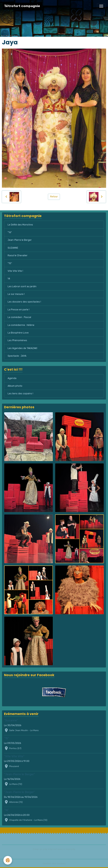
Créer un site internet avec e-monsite (54, 849)
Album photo (15, 386)
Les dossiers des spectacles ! (24, 302)
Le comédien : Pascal (19, 317)
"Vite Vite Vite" (14, 756)
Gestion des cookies (54, 864)
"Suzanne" (11, 720)
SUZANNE (13, 248)
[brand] (22, 6)
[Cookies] (8, 860)
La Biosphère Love (18, 333)
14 (9, 279)
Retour (54, 197)
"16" (10, 232)
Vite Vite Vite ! (15, 271)
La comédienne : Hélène (21, 325)
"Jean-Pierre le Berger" (19, 774)
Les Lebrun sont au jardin (22, 286)
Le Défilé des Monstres (20, 225)
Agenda (12, 378)
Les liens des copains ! (20, 394)
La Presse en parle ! (19, 310)
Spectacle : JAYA (17, 356)
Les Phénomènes (17, 340)
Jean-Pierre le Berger (20, 240)
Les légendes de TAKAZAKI (22, 348)
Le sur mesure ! (16, 294)
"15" (10, 263)
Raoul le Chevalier (18, 255)
